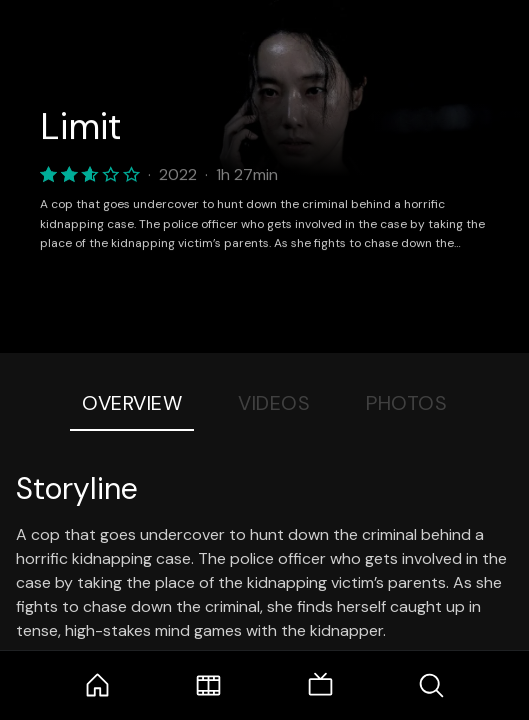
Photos (406, 403)
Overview (132, 403)
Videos (274, 403)
